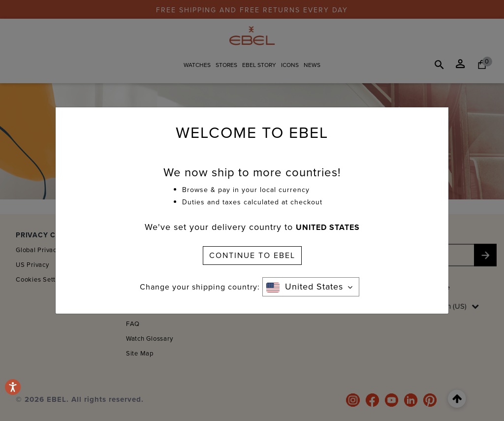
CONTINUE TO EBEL (252, 255)
